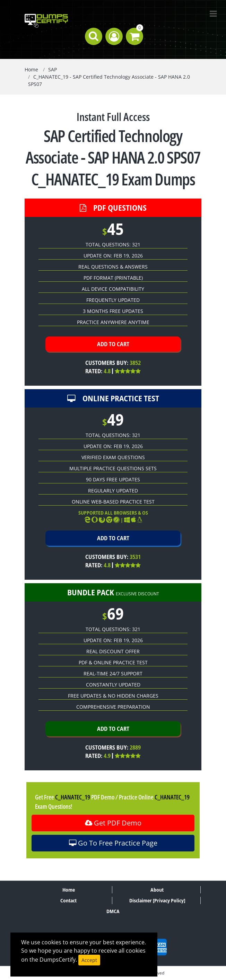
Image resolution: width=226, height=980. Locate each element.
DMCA (113, 911)
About (157, 890)
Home (31, 69)
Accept (89, 960)
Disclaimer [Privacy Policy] (157, 900)
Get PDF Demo (113, 823)
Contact (68, 900)
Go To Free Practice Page (113, 843)
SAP (53, 69)
